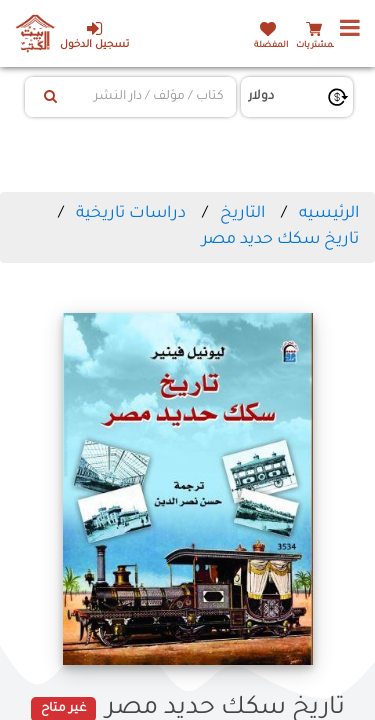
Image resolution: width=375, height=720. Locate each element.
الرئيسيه (329, 214)
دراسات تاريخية (131, 214)
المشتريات (317, 45)
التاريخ (242, 214)
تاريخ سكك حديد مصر (280, 240)
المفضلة (271, 45)
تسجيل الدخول (94, 35)
